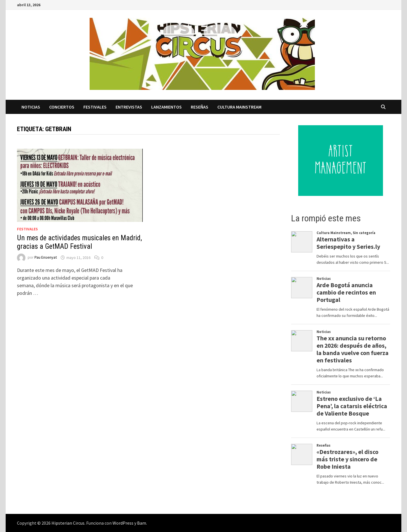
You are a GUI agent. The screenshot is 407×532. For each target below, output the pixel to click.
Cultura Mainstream (239, 107)
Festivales (95, 107)
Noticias (31, 107)
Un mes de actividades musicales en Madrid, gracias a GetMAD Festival (79, 242)
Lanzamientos (166, 107)
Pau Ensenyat (46, 258)
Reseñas (200, 107)
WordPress (123, 523)
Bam (142, 523)
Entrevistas (129, 107)
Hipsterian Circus (68, 523)
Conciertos (62, 107)
